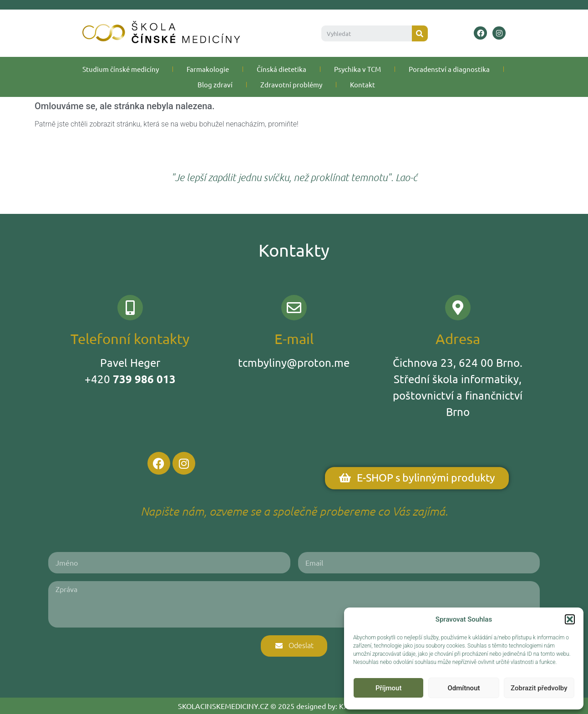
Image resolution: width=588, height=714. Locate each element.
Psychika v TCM (357, 69)
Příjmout (388, 688)
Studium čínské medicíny (121, 69)
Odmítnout (464, 688)
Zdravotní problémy (291, 84)
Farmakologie (208, 69)
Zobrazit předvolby (539, 688)
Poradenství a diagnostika (449, 69)
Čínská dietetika (281, 69)
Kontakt (362, 84)
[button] (570, 619)
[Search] (420, 33)
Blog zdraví (215, 84)
